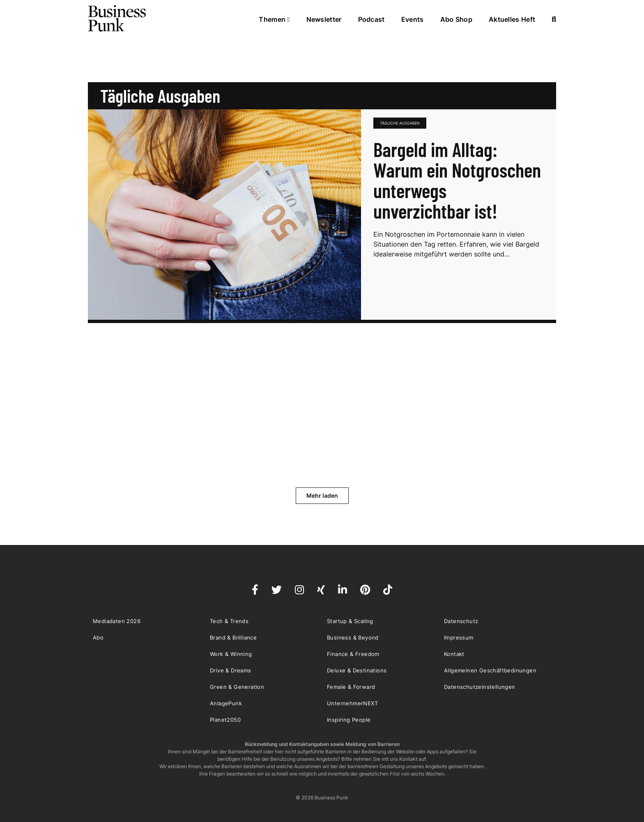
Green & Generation (237, 687)
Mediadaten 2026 (117, 621)
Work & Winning (231, 654)
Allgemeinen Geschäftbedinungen (490, 670)
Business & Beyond (353, 637)
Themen (274, 19)
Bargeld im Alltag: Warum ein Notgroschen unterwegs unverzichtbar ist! (457, 180)
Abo (98, 637)
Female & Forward (351, 687)
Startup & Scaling (350, 621)
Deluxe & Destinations (357, 670)
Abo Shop (456, 19)
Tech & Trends (229, 621)
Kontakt (454, 654)
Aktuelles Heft (512, 19)
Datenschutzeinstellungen (480, 687)
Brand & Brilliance (233, 637)
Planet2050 (225, 720)
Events (413, 19)
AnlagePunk (226, 703)
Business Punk (117, 18)
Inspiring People (349, 720)
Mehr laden (322, 495)
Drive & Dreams (231, 670)
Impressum (459, 637)
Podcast (371, 19)
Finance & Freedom (353, 654)
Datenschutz (461, 621)
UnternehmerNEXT (352, 703)
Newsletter (324, 19)
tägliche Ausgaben (400, 123)
